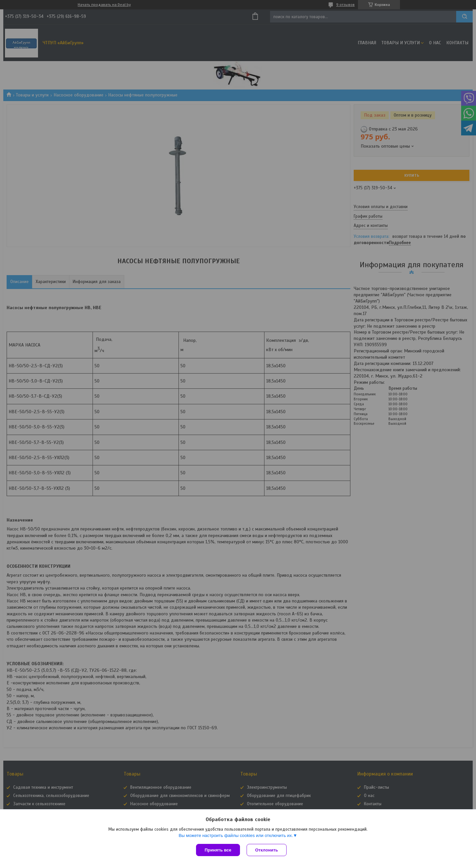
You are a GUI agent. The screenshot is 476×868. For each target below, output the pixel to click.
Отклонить (267, 850)
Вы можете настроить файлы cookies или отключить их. (236, 835)
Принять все (218, 850)
